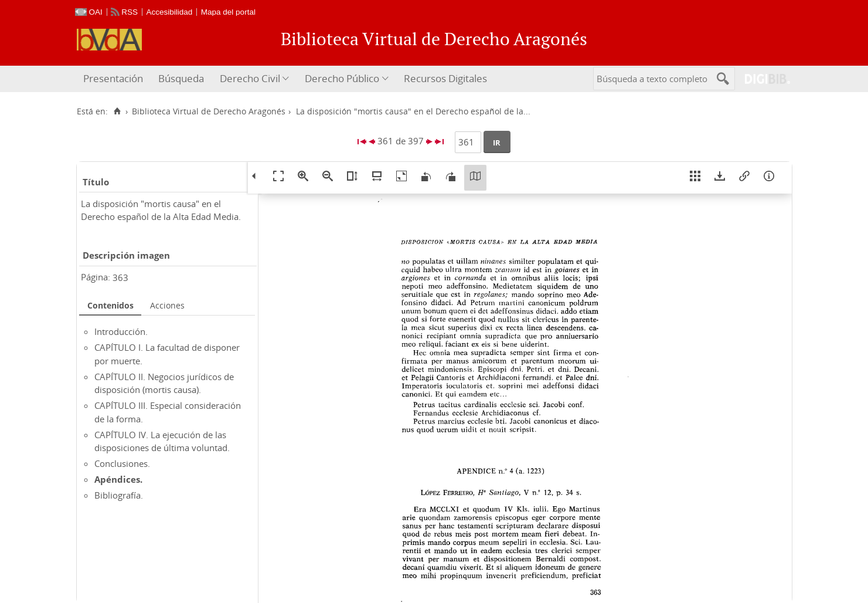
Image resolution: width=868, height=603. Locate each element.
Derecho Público (342, 78)
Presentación (113, 78)
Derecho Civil (250, 78)
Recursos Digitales (445, 78)
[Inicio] (118, 111)
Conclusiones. (122, 463)
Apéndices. (118, 479)
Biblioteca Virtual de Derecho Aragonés (209, 111)
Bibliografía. (119, 495)
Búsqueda (181, 78)
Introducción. (121, 331)
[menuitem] (115, 79)
